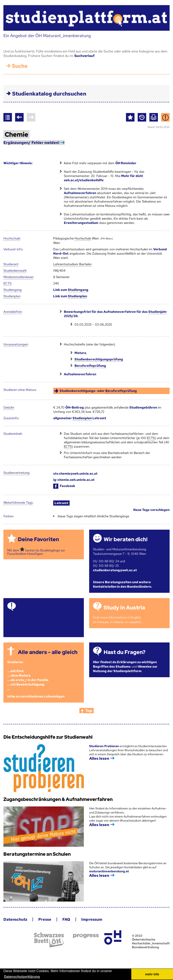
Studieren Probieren (104, 746)
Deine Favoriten (38, 539)
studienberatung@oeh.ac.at (115, 570)
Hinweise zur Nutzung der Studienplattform (125, 669)
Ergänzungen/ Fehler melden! (31, 143)
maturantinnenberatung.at (109, 871)
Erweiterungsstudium (81, 223)
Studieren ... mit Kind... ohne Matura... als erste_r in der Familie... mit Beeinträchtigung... (28, 676)
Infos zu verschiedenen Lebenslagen (36, 696)
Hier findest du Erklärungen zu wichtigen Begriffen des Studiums (125, 664)
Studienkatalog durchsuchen (49, 94)
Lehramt (61, 503)
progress (86, 936)
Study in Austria (124, 608)
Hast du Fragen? (124, 652)
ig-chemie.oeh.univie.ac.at (74, 480)
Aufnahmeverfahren (80, 193)
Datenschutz (15, 919)
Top (89, 711)
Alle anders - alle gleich (48, 652)
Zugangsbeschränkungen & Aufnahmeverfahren (58, 799)
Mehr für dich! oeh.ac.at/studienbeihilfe (103, 178)
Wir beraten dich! (126, 539)
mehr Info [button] (152, 974)
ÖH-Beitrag (75, 407)
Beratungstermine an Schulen (37, 854)
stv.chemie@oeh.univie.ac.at (75, 474)
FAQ (66, 919)
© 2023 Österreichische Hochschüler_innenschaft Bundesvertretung (151, 941)
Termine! (29, 608)
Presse (45, 919)
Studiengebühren (143, 407)
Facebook (64, 486)
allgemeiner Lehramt (80, 418)
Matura (80, 353)
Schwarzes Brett (49, 940)
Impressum (92, 919)
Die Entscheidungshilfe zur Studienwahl (48, 737)
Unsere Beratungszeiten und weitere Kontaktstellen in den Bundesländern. (122, 584)
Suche (20, 66)
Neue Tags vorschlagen (151, 510)
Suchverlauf (84, 56)
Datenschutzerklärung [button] (22, 977)
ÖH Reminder (126, 163)
